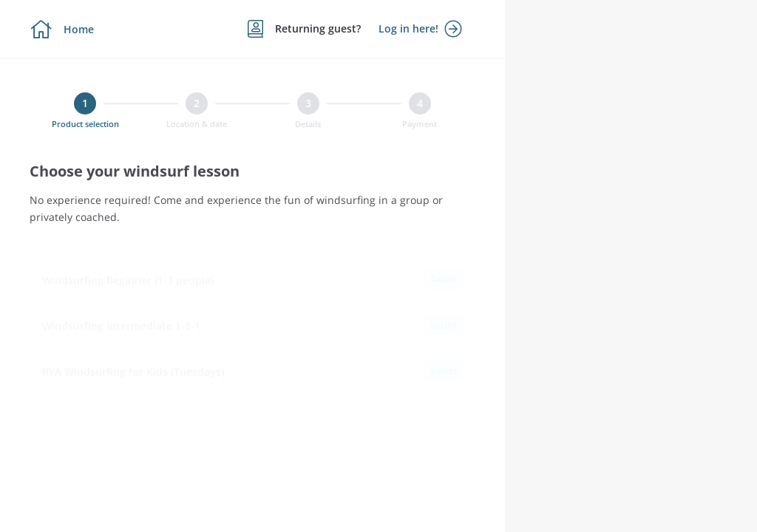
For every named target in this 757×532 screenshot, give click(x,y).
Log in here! (420, 29)
